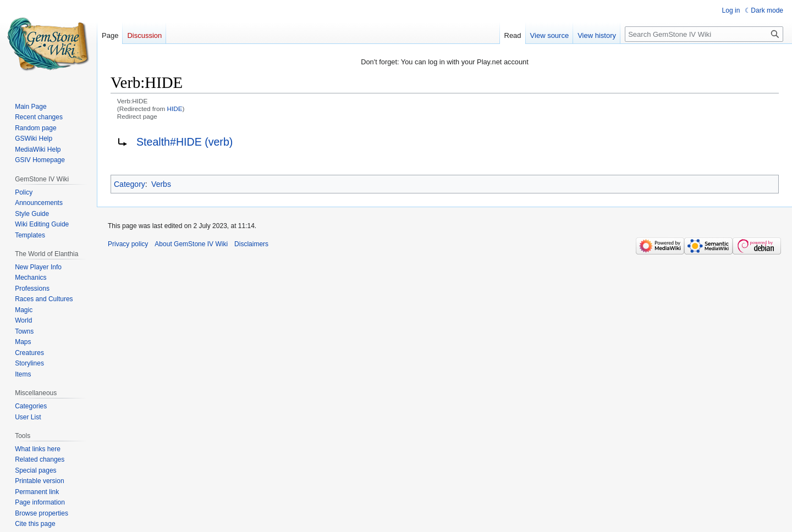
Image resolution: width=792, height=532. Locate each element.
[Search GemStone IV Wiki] (704, 34)
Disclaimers (251, 244)
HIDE (175, 109)
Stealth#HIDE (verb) (185, 142)
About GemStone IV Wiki (191, 244)
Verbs (161, 184)
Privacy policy (128, 244)
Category (130, 184)
